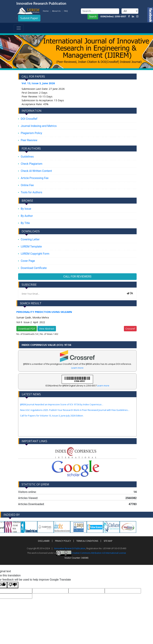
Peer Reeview (29, 140)
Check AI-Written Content (36, 171)
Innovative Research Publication (70, 548)
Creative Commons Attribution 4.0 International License (91, 553)
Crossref (130, 329)
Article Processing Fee (35, 178)
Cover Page (28, 261)
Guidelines (27, 157)
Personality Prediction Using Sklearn (44, 312)
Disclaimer (44, 541)
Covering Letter (30, 239)
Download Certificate (34, 268)
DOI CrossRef (29, 119)
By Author (27, 216)
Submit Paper (29, 18)
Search (93, 17)
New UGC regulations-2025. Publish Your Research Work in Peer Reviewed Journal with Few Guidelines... (75, 412)
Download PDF (27, 329)
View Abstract (47, 329)
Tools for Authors (31, 192)
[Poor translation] (13, 585)
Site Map (108, 541)
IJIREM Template (31, 247)
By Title (25, 223)
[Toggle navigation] (19, 28)
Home (46, 11)
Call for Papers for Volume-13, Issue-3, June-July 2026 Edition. (52, 418)
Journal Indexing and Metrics (39, 126)
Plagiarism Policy (31, 133)
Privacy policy (63, 541)
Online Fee (27, 185)
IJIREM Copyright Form (35, 254)
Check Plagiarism (32, 164)
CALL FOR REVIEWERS (77, 277)
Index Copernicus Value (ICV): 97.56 (46, 345)
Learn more (77, 368)
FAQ (66, 11)
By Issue (26, 209)
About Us (56, 11)
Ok (130, 293)
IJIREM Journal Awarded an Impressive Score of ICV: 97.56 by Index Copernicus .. (62, 407)
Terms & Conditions (87, 541)
